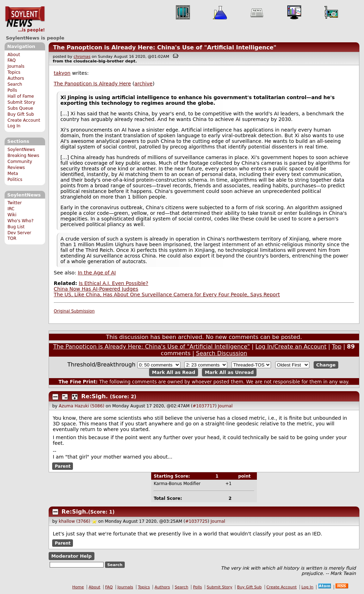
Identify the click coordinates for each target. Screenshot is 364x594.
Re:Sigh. (95, 396)
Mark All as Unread (229, 372)
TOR (12, 238)
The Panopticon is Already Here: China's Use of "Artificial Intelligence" (165, 47)
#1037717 (204, 406)
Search (15, 84)
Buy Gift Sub (21, 114)
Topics (14, 72)
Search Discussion (221, 353)
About (14, 55)
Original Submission (74, 311)
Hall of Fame (21, 96)
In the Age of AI (97, 273)
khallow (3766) (75, 521)
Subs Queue (20, 108)
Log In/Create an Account (291, 347)
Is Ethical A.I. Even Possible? (113, 283)
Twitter (14, 203)
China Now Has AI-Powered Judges (96, 289)
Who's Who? (20, 221)
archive (144, 84)
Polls (12, 90)
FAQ (11, 60)
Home (78, 587)
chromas (82, 57)
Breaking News (23, 156)
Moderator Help (71, 556)
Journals (16, 66)
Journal (226, 406)
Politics (15, 180)
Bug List (16, 227)
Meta (13, 174)
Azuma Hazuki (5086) (82, 406)
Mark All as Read (174, 372)
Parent (63, 466)
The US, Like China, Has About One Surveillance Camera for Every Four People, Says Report (167, 295)
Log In (14, 126)
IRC (11, 209)
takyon (62, 73)
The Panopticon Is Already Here (92, 84)
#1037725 (197, 521)
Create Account (24, 120)
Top (337, 347)
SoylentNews (25, 19)
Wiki (12, 215)
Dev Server (19, 233)
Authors (16, 78)
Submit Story (21, 102)
